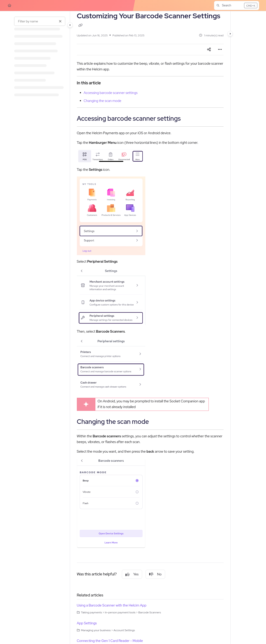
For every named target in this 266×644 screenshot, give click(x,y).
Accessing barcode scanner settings (111, 93)
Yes (132, 574)
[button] (237, 5)
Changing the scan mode (103, 101)
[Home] (9, 5)
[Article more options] (220, 50)
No (155, 574)
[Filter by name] (40, 21)
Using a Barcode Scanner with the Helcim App (112, 605)
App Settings (87, 623)
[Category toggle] (70, 25)
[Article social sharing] (209, 50)
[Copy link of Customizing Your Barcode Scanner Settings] (81, 26)
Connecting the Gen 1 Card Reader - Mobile (110, 641)
